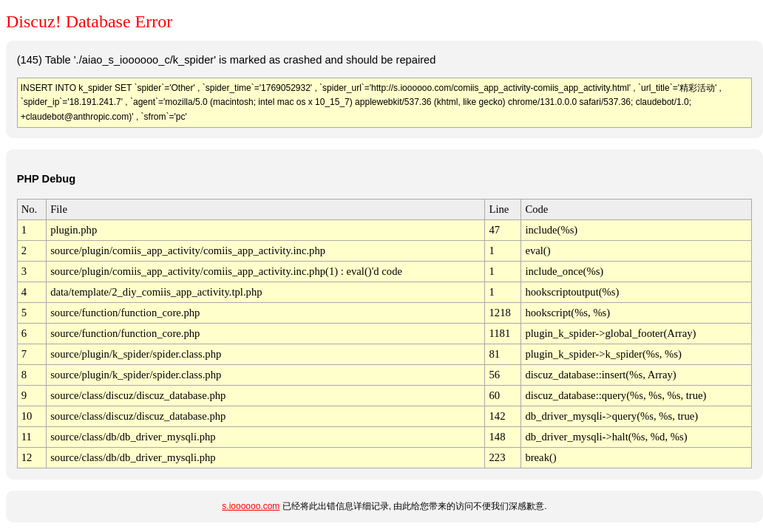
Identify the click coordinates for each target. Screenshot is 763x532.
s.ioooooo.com (251, 506)
